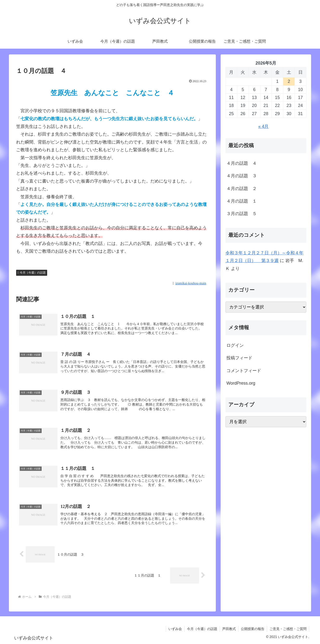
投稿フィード (239, 358)
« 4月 (263, 126)
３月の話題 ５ (242, 214)
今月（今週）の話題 (32, 273)
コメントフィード (244, 371)
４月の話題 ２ (242, 189)
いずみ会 (175, 629)
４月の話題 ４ (242, 163)
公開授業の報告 (253, 629)
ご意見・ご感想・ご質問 (288, 629)
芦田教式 (229, 629)
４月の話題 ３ (242, 176)
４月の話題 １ (242, 201)
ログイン (235, 345)
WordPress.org (241, 383)
